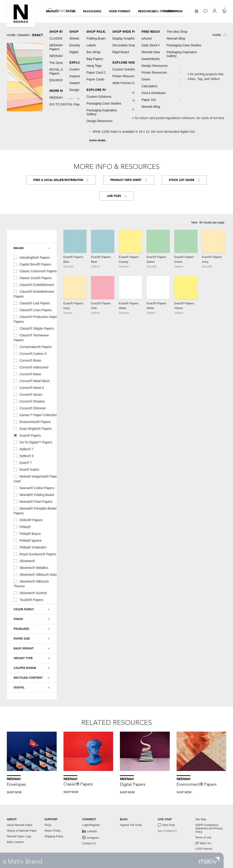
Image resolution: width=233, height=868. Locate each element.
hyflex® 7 (24, 449)
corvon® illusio (27, 360)
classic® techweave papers (31, 337)
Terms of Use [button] (203, 838)
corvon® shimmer (30, 408)
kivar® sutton (27, 469)
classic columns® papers (35, 271)
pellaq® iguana (28, 540)
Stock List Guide (184, 180)
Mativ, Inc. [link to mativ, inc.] (204, 843)
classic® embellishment (34, 285)
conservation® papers (33, 347)
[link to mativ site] (209, 860)
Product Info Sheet (129, 180)
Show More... (98, 141)
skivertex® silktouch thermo (31, 584)
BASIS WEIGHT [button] (24, 648)
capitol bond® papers (32, 264)
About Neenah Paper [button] (20, 825)
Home (11, 35)
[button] (21, 14)
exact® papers (27, 435)
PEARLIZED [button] (21, 629)
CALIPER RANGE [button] (25, 668)
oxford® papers (28, 520)
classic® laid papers (32, 303)
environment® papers (32, 422)
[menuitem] (52, 11)
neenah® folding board (34, 495)
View (194, 222)
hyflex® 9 (24, 456)
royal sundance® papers (35, 554)
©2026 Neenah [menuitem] (204, 849)
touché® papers (28, 600)
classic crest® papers (33, 278)
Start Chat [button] (166, 825)
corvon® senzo (28, 394)
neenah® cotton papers (34, 488)
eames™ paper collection (35, 415)
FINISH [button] (18, 619)
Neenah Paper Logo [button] (19, 836)
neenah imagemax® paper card (36, 479)
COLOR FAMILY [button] (24, 609)
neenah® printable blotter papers (35, 511)
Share (219, 35)
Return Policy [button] (53, 831)
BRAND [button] (19, 248)
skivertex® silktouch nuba (35, 574)
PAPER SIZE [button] (22, 639)
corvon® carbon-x (30, 353)
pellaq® (22, 527)
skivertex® (24, 561)
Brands (24, 35)
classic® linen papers (33, 310)
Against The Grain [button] (131, 825)
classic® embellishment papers (34, 294)
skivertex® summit (30, 593)
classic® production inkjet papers (35, 319)
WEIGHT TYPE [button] (23, 658)
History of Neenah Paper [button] (22, 831)
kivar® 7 (23, 463)
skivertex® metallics (31, 568)
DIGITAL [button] (19, 688)
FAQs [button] (48, 825)
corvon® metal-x (29, 388)
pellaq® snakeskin (30, 547)
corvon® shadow (29, 401)
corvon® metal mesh (32, 381)
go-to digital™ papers (33, 442)
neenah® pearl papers (33, 501)
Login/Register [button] (91, 825)
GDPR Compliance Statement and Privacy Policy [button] (209, 828)
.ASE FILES (116, 196)
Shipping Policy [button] (54, 836)
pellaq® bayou (27, 533)
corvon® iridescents (31, 367)
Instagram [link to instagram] (90, 838)
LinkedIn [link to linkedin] (90, 831)
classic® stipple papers (34, 328)
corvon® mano (27, 374)
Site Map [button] (201, 819)
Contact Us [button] (89, 843)
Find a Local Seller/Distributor (61, 180)
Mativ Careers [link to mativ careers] (15, 842)
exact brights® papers (33, 428)
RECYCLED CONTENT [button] (28, 678)
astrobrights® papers (32, 257)
